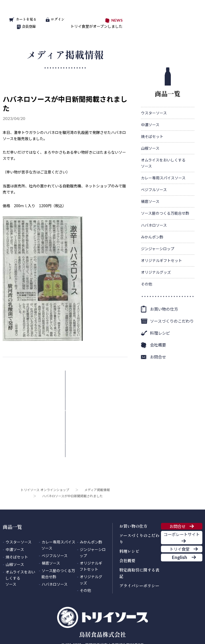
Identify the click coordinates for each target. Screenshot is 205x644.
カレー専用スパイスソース (163, 178)
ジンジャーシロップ (158, 249)
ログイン (55, 19)
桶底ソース (150, 201)
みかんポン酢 (152, 237)
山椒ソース (150, 148)
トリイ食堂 (177, 526)
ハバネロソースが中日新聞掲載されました (65, 103)
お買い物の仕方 (164, 309)
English (177, 542)
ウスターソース (154, 113)
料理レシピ (160, 333)
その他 (147, 284)
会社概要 (158, 345)
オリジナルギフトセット (161, 260)
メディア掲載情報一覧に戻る (61, 380)
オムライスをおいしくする (163, 163)
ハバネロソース (154, 225)
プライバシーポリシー (139, 541)
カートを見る (23, 19)
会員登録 (26, 26)
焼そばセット (152, 136)
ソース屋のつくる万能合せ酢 (165, 213)
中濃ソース (150, 125)
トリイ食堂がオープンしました (96, 26)
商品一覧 (168, 83)
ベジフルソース (154, 190)
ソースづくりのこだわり (172, 321)
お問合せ (158, 357)
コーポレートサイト (182, 502)
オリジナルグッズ (156, 272)
